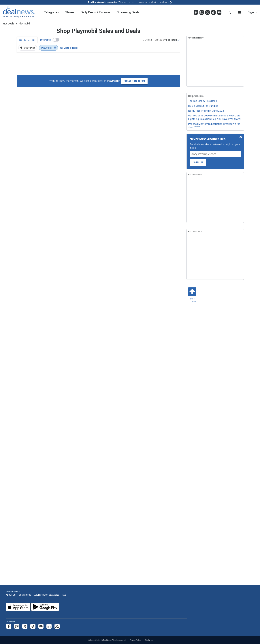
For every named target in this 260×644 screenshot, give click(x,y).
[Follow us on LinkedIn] (49, 626)
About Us (11, 595)
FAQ (64, 595)
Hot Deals (9, 24)
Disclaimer (149, 640)
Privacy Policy (135, 640)
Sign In (252, 12)
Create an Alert (134, 81)
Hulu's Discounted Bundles (203, 106)
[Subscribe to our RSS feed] (57, 626)
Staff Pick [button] (27, 48)
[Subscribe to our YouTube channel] (41, 626)
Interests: (46, 40)
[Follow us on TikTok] (33, 626)
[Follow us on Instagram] (17, 626)
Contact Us (25, 595)
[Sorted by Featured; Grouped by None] (167, 40)
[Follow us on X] (25, 626)
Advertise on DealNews (47, 595)
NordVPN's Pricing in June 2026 (206, 111)
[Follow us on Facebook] (9, 626)
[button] (56, 40)
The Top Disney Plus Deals (203, 101)
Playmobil (49, 48)
